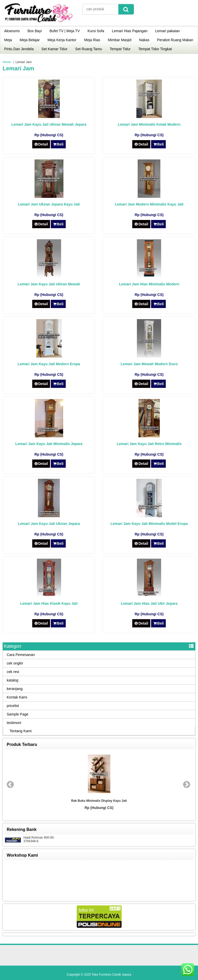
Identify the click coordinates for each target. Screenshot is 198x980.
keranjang (15, 689)
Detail (41, 144)
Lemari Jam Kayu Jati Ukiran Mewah (49, 284)
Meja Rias (92, 40)
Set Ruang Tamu (89, 49)
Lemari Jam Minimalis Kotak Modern (149, 124)
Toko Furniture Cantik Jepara (111, 975)
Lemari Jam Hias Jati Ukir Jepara (149, 603)
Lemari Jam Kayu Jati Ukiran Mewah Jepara (49, 124)
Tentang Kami (21, 731)
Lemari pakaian (168, 31)
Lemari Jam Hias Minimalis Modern (149, 284)
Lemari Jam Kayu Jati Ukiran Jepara (49, 524)
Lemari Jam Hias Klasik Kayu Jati (49, 603)
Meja (8, 40)
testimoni (14, 723)
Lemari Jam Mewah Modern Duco (149, 364)
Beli (58, 144)
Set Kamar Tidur (54, 49)
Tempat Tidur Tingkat (155, 49)
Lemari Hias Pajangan (130, 31)
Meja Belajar (30, 40)
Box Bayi (35, 31)
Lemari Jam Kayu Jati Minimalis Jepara (49, 444)
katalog (13, 680)
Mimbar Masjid (120, 40)
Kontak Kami (17, 697)
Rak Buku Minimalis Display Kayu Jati (99, 801)
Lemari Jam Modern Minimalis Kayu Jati (149, 204)
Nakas (144, 40)
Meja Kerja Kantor (62, 40)
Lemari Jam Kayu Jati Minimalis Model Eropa (149, 524)
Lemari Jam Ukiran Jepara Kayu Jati (49, 204)
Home (7, 62)
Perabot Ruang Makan (175, 40)
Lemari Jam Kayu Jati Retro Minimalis (149, 444)
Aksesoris (12, 31)
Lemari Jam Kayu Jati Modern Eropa (49, 364)
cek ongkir (15, 663)
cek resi (13, 672)
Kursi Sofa (96, 31)
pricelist (13, 706)
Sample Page (18, 714)
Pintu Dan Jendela (19, 49)
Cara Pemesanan (21, 655)
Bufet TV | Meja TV (65, 31)
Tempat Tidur (120, 49)
